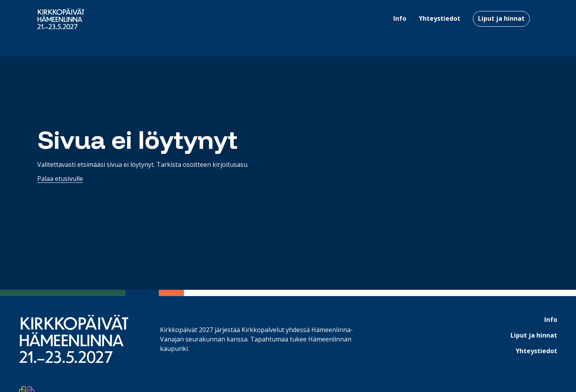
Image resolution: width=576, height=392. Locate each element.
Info (551, 320)
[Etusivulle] (61, 19)
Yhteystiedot (536, 351)
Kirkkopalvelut (263, 330)
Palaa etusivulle (60, 179)
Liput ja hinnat (501, 18)
